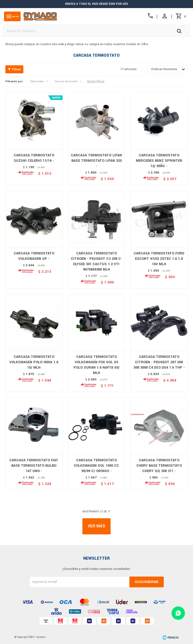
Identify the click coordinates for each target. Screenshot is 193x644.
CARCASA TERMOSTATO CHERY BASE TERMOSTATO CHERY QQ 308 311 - (159, 466)
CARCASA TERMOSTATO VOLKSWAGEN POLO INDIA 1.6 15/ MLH (34, 362)
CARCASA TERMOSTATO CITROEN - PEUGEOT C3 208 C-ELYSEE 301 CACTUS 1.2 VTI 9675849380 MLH (96, 261)
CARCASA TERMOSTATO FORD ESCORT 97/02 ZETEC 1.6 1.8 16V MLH (159, 259)
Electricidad (37, 81)
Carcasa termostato (66, 81)
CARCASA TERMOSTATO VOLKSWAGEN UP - (34, 256)
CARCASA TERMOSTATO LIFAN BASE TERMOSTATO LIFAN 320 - (96, 161)
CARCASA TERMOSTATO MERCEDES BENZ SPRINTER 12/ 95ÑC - (159, 161)
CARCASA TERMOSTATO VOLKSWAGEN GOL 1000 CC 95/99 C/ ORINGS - (96, 466)
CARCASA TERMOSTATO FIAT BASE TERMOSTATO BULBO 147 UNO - (34, 466)
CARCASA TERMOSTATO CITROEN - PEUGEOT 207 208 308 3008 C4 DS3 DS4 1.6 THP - (159, 362)
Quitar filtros (96, 81)
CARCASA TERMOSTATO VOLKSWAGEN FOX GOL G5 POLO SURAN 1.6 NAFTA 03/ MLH (96, 365)
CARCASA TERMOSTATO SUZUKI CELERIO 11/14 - (34, 158)
